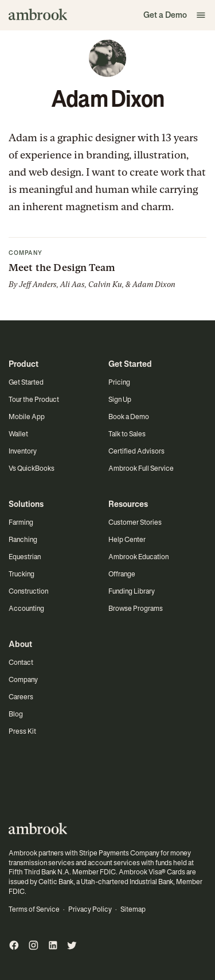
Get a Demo (165, 15)
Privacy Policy (90, 909)
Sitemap (133, 909)
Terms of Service (34, 909)
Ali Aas (73, 284)
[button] (201, 15)
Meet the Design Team (62, 268)
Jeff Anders (38, 284)
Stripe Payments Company (119, 853)
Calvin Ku (105, 284)
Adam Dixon (154, 284)
